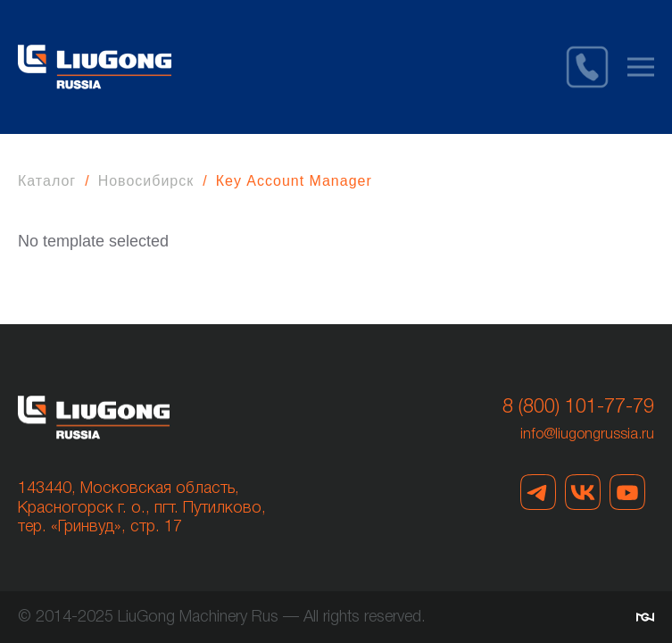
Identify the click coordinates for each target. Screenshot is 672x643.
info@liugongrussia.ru (587, 435)
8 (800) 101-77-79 (578, 407)
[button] (641, 67)
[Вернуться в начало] (95, 67)
